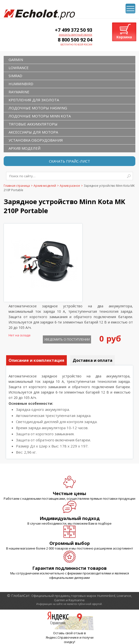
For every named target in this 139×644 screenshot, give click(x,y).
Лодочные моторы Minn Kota (40, 116)
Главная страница (17, 186)
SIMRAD (15, 76)
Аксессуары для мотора (33, 132)
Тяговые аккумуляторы (33, 124)
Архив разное (70, 186)
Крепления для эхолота (34, 100)
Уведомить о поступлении (67, 339)
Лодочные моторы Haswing (38, 108)
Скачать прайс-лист (69, 161)
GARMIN (16, 60)
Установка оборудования (36, 140)
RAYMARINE (19, 92)
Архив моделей (24, 148)
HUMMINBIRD (21, 84)
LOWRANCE (19, 68)
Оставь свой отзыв (68, 633)
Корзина (124, 37)
